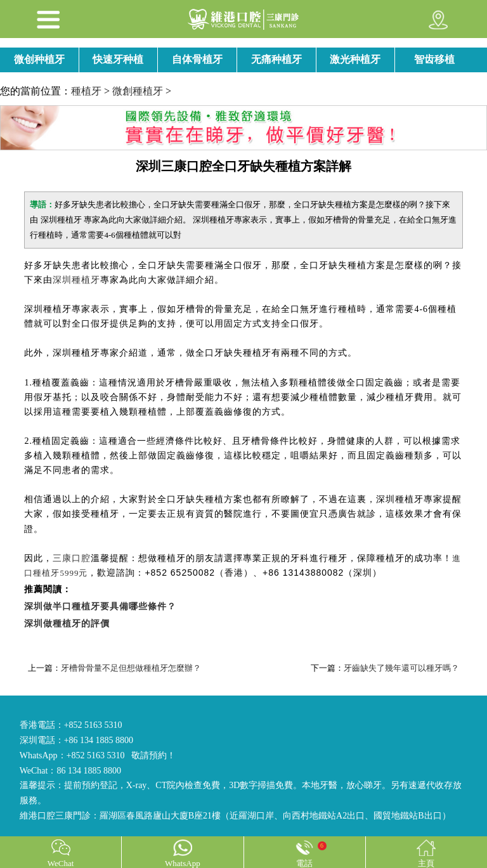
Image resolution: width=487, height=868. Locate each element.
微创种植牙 (39, 59)
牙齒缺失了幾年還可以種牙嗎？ (401, 668)
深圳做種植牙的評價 (67, 624)
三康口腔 (72, 558)
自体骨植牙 (197, 59)
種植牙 (86, 91)
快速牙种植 (118, 59)
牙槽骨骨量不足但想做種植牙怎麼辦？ (131, 668)
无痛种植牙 (276, 59)
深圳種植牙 (76, 280)
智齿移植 (434, 59)
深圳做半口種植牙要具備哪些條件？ (100, 606)
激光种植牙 (355, 59)
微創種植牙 (138, 91)
